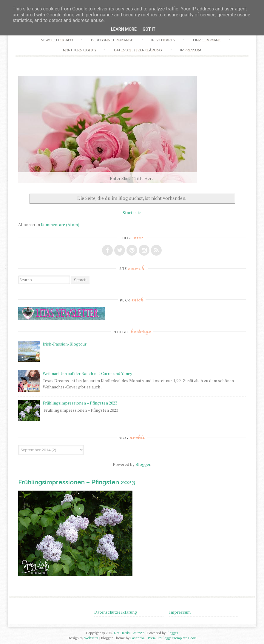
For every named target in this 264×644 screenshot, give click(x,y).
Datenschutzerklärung (138, 50)
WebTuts (91, 638)
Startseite (132, 213)
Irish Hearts (163, 40)
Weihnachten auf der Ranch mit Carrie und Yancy (87, 373)
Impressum (191, 50)
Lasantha (138, 638)
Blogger (143, 464)
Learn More (124, 29)
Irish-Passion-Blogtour (65, 344)
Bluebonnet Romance (112, 40)
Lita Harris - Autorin (129, 633)
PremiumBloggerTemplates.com (172, 638)
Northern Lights (79, 50)
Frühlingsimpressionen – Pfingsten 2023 (80, 403)
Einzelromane (207, 40)
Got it (149, 29)
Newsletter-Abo (57, 40)
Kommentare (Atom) (60, 224)
